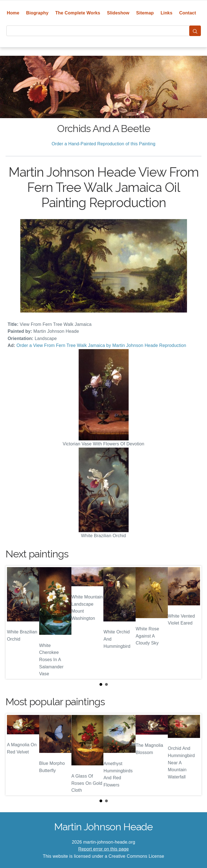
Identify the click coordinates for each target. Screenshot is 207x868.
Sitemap (145, 13)
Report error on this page (104, 849)
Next (193, 622)
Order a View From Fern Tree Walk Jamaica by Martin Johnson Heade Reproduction (101, 345)
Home (13, 13)
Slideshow (118, 13)
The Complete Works (78, 13)
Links (167, 13)
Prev (14, 622)
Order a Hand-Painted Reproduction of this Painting (104, 144)
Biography (37, 13)
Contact (188, 13)
